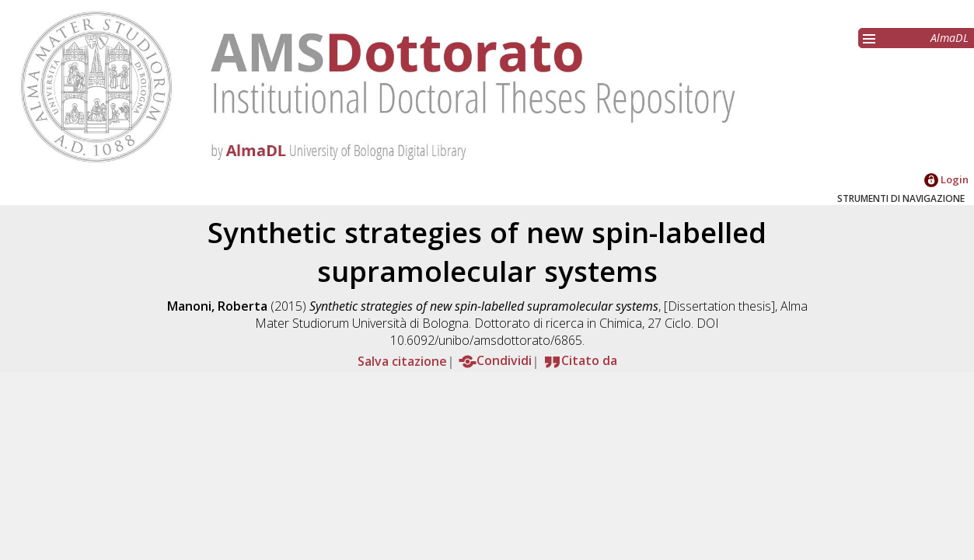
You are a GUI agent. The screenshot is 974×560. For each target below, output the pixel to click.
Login (946, 179)
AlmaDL (950, 38)
